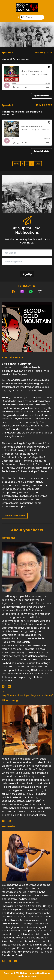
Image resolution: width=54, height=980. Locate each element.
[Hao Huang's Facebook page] (5, 687)
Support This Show (15, 516)
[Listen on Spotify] (31, 292)
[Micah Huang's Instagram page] (11, 821)
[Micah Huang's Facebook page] (5, 821)
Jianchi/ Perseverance (16, 59)
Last (38, 164)
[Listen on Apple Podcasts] (22, 292)
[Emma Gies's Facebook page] (5, 961)
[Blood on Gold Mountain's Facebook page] (12, 17)
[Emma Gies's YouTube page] (17, 961)
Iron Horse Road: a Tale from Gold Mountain (22, 113)
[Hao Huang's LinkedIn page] (11, 687)
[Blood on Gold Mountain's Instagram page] (16, 17)
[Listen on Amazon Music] (40, 292)
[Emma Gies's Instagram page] (11, 961)
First (16, 164)
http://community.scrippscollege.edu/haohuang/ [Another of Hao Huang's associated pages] (27, 694)
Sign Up (27, 274)
